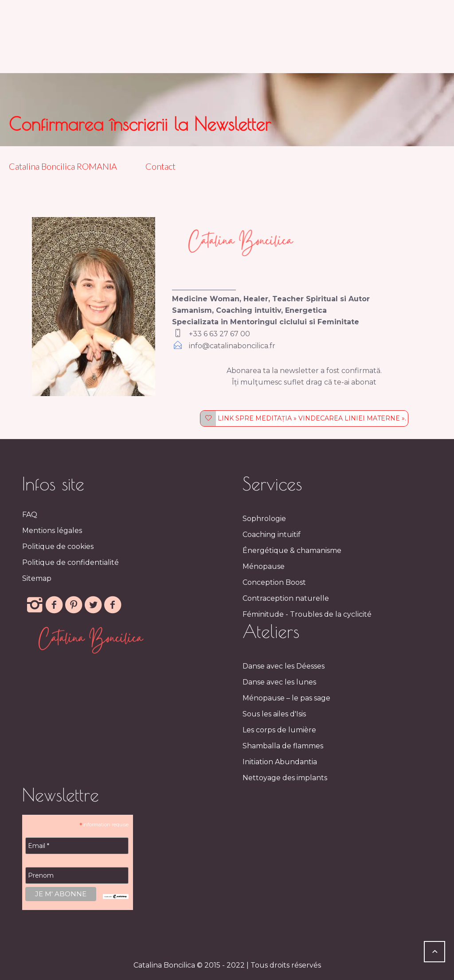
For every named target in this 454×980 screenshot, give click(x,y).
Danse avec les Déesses (284, 666)
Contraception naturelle (286, 598)
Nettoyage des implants (285, 778)
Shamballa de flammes (283, 746)
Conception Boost (274, 582)
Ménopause (264, 566)
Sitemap (37, 578)
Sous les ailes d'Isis (274, 714)
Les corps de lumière (279, 730)
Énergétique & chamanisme (292, 550)
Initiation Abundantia (280, 762)
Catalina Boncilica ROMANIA (65, 166)
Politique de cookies (58, 546)
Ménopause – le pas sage (286, 698)
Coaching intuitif (272, 535)
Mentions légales (52, 531)
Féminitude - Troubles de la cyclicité (307, 614)
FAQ (30, 515)
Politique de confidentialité (70, 562)
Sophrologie (264, 519)
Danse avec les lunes (279, 682)
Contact (160, 166)
